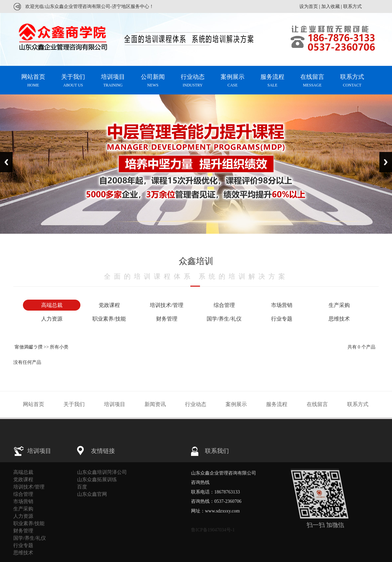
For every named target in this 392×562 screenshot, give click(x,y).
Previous (6, 162)
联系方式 (352, 6)
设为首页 (309, 6)
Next (386, 162)
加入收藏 (331, 6)
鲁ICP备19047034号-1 (213, 530)
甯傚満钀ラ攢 (29, 347)
